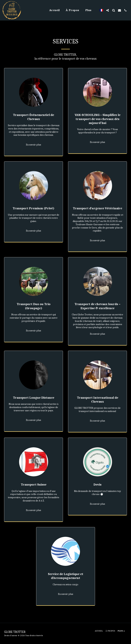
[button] (108, 10)
